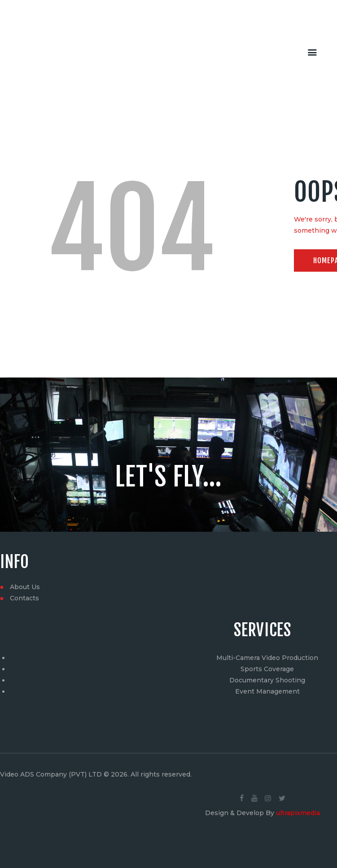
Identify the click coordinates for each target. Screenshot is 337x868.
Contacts (24, 598)
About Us (25, 587)
